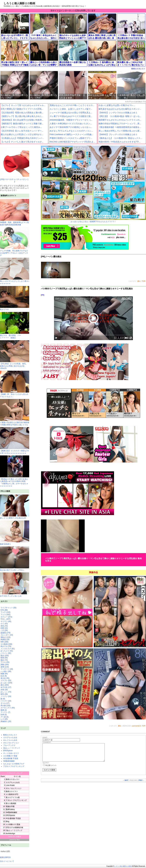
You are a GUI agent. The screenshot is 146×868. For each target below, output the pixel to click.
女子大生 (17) (6, 687)
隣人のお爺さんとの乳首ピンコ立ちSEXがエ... (22, 134)
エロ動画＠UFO (12, 794)
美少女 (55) (5, 678)
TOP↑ (144, 281)
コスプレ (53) (6, 680)
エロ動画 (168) (6, 644)
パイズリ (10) (6, 701)
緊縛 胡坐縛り (15, 533)
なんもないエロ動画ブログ (14, 764)
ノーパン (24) (6, 696)
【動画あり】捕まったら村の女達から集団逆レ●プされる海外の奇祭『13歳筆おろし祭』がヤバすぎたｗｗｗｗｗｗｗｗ (15, 481)
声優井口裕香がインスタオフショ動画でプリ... (71, 138)
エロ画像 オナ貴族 (13, 824)
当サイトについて (7, 861)
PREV (141, 784)
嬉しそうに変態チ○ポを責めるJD (15, 507)
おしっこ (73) (6, 692)
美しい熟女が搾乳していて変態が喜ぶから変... (120, 131)
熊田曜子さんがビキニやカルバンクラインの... (120, 120)
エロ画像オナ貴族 (10, 756)
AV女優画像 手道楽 (11, 758)
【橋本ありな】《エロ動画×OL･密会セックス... (120, 138)
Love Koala (10, 785)
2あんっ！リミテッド (12, 748)
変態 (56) (4, 658)
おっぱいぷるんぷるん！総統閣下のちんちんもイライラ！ (93, 184)
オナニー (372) (6, 617)
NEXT (127, 784)
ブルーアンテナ (9, 745)
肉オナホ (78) (6, 646)
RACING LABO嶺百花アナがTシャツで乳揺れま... (72, 142)
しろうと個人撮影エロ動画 (19, 3)
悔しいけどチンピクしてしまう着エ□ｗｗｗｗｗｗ (15, 281)
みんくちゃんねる (10, 740)
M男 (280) (4, 642)
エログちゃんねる (10, 737)
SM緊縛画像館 (9, 761)
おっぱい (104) (6, 683)
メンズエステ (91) (8, 649)
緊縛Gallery (10, 809)
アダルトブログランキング (14, 766)
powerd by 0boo (15, 840)
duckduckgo (10, 833)
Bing (7, 821)
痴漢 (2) (4, 710)
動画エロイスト (12, 791)
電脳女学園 (10, 806)
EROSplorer (8, 751)
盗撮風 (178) (5, 633)
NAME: (45, 737)
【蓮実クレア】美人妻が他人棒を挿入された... (22, 116)
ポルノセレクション (11, 743)
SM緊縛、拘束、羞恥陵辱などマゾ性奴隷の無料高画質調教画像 (15, 222)
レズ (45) (4, 719)
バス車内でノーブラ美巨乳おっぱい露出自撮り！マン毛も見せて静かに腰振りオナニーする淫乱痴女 (87, 289)
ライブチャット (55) (9, 608)
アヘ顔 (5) (5, 717)
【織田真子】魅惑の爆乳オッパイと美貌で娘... (22, 124)
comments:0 (136, 726)
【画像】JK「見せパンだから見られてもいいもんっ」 (15, 394)
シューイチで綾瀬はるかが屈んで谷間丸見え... (71, 113)
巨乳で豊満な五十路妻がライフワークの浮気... (22, 109)
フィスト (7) (5, 712)
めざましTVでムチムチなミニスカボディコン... (71, 131)
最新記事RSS (5, 857)
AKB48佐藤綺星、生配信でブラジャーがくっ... (71, 120)
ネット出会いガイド (11, 753)
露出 (139, 281)
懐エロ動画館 (11, 803)
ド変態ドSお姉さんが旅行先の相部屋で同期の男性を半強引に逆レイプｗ (15, 423)
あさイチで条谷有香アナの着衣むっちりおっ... (71, 127)
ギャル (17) (5, 703)
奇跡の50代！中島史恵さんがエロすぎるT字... (120, 142)
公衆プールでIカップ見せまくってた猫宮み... (21, 127)
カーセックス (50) (8, 708)
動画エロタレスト (138, 69)
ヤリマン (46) (6, 621)
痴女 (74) (4, 660)
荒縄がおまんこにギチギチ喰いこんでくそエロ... (72, 105)
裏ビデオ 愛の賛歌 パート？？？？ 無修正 (15, 335)
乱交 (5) (4, 676)
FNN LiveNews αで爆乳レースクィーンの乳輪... (71, 134)
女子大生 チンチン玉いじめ (15, 585)
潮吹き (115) (5, 637)
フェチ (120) (5, 612)
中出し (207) (5, 619)
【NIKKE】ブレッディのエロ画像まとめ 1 (118, 134)
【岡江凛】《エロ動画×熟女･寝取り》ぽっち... (120, 116)
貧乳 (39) (4, 694)
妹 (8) (3, 699)
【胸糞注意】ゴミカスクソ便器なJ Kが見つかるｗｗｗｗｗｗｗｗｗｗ (15, 451)
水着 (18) (4, 690)
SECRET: (46, 766)
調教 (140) (5, 665)
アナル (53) (5, 662)
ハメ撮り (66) (6, 671)
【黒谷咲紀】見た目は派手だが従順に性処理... (22, 120)
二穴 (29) (4, 630)
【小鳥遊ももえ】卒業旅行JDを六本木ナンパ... (22, 138)
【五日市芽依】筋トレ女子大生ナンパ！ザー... (22, 131)
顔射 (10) (4, 628)
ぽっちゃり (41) (7, 651)
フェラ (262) (5, 615)
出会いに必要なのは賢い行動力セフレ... (117, 105)
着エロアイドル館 (13, 797)
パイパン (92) (6, 653)
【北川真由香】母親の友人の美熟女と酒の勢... (22, 113)
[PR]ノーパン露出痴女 (51, 257)
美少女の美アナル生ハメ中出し (15, 559)
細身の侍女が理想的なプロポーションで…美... (120, 124)
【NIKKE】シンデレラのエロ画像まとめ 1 (118, 113)
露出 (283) (5, 685)
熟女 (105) (5, 656)
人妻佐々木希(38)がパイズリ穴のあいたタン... (71, 124)
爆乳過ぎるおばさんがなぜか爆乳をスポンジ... (120, 109)
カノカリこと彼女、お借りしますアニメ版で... (71, 109)
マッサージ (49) (7, 669)
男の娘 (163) (5, 706)
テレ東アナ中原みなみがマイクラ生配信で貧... (71, 116)
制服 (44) (4, 674)
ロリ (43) (4, 624)
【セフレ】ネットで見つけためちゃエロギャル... (23, 105)
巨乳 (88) (4, 610)
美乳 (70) (4, 626)
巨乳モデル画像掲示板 (14, 827)
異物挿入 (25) (6, 721)
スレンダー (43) (7, 635)
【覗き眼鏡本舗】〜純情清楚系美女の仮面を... (120, 127)
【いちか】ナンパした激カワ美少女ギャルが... (22, 142)
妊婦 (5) (4, 715)
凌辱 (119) (5, 667)
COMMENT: (47, 742)
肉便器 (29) (5, 639)
